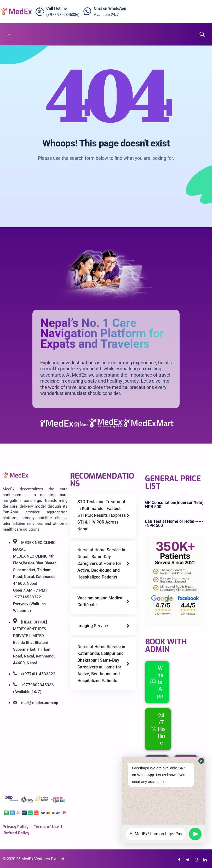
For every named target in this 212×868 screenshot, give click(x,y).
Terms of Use (46, 827)
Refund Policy (16, 833)
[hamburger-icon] (8, 34)
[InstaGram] (196, 859)
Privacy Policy (16, 827)
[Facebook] (179, 859)
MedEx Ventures (36, 859)
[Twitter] (188, 859)
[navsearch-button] (200, 34)
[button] (201, 761)
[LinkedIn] (205, 859)
